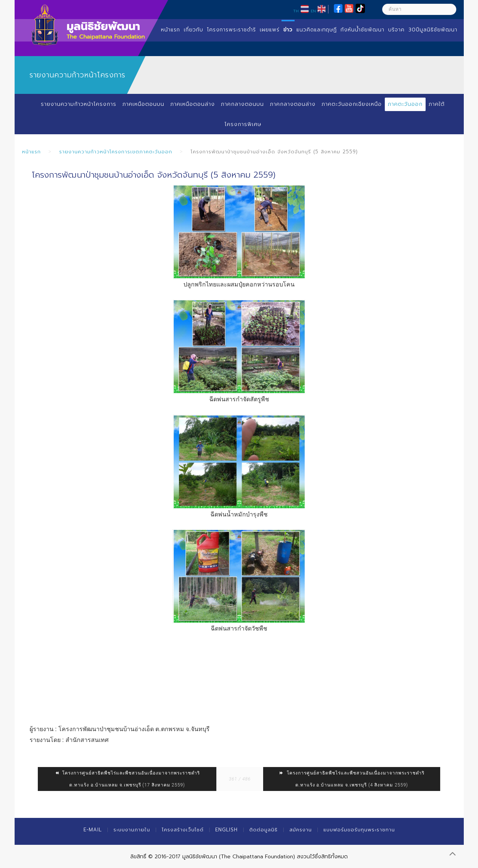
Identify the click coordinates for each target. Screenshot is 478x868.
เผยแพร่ (270, 30)
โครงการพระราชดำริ (232, 30)
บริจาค (396, 30)
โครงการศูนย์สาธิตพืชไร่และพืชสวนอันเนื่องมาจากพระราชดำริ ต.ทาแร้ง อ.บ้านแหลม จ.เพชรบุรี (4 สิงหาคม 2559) (352, 779)
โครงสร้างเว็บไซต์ (183, 830)
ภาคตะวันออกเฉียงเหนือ (352, 104)
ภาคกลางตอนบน (242, 104)
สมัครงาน (301, 830)
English (226, 830)
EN (313, 11)
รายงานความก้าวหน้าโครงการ (79, 104)
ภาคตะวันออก (405, 104)
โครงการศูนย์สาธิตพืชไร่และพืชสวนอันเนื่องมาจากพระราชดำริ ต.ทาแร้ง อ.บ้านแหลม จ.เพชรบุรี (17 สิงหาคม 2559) (127, 779)
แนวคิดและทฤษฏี (317, 30)
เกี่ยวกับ (194, 30)
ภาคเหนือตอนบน (143, 104)
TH (296, 11)
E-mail (93, 830)
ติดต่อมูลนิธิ (264, 830)
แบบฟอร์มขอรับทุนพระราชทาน (359, 830)
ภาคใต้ (437, 104)
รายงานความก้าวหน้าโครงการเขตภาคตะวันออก (116, 152)
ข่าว (288, 30)
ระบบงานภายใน (132, 830)
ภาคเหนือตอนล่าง (193, 104)
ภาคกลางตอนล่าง (293, 104)
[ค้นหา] (419, 9)
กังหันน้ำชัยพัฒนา (363, 30)
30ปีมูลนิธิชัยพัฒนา (433, 30)
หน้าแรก (171, 30)
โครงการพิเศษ (243, 124)
